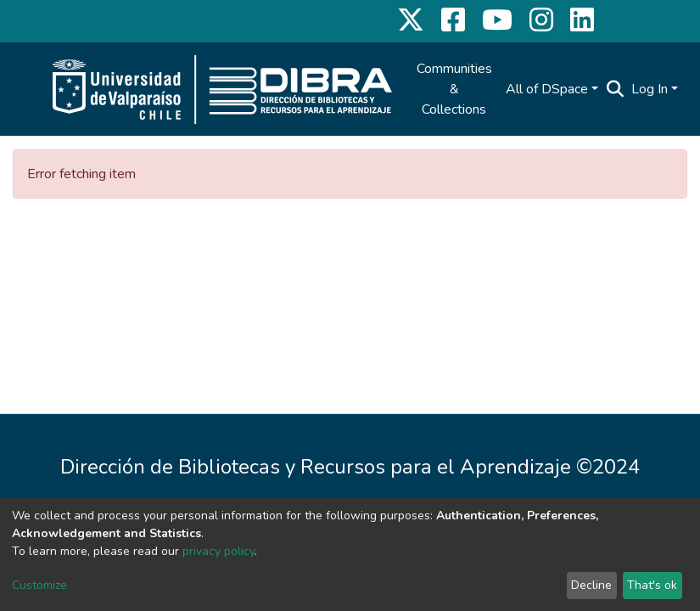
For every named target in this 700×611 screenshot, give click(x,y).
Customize (39, 585)
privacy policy (218, 551)
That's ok (652, 585)
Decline (591, 585)
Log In (650, 89)
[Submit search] (616, 89)
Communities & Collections (454, 89)
